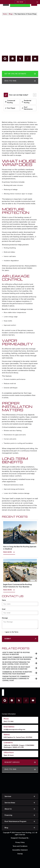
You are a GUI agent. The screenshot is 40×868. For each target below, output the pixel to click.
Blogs (11, 14)
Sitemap (20, 854)
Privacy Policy (20, 842)
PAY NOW (20, 2)
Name (4, 600)
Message (5, 618)
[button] (37, 2)
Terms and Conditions (20, 846)
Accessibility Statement (20, 850)
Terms (16, 632)
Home (5, 14)
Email (4, 609)
